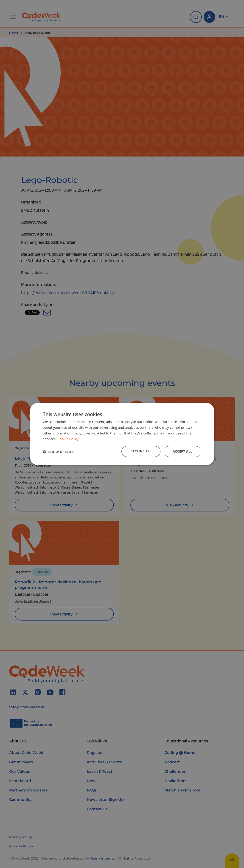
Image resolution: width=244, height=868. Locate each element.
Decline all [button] (141, 451)
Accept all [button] (182, 451)
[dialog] (122, 434)
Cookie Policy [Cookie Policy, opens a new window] (68, 439)
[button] (58, 452)
